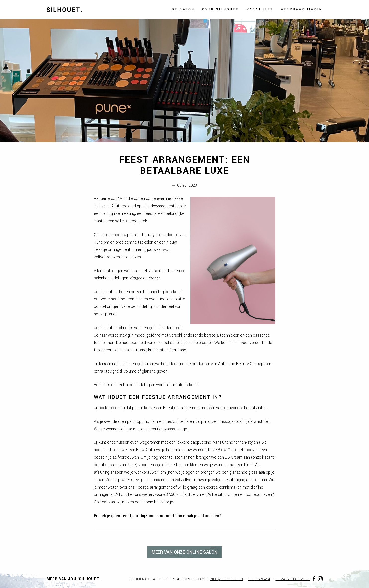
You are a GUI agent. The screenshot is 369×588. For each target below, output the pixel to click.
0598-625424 (259, 579)
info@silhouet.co (226, 579)
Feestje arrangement (154, 487)
